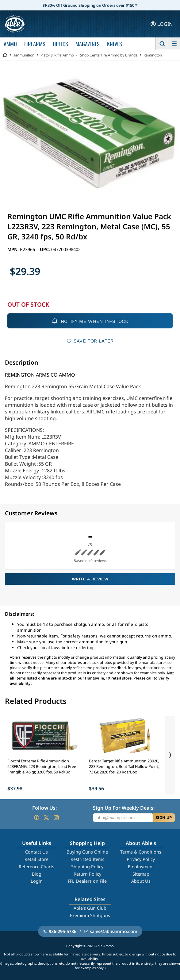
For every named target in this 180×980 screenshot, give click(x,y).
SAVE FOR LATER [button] (90, 341)
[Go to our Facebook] (36, 818)
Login (37, 881)
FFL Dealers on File (87, 881)
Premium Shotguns (90, 915)
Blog (37, 874)
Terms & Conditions (141, 852)
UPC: (46, 249)
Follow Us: (44, 808)
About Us (141, 881)
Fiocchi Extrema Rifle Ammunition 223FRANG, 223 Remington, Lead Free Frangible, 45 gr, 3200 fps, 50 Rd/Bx (42, 766)
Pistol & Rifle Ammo (57, 55)
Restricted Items (87, 859)
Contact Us (36, 852)
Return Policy (87, 874)
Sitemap (141, 874)
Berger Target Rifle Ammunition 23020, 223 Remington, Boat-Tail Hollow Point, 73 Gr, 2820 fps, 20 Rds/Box (124, 766)
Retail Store (36, 859)
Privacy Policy (141, 859)
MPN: (14, 249)
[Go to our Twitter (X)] (46, 818)
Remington (153, 55)
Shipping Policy (87, 867)
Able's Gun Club (90, 908)
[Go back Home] (5, 55)
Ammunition (24, 55)
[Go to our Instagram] (56, 818)
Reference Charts (36, 867)
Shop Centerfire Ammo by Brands (109, 55)
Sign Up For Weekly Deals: (124, 808)
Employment (141, 867)
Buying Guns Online (87, 852)
